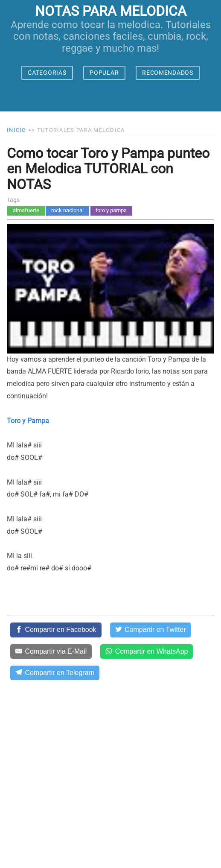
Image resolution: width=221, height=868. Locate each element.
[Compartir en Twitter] (151, 630)
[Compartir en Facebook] (56, 630)
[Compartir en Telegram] (55, 673)
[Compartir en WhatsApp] (147, 652)
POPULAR (104, 73)
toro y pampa (111, 210)
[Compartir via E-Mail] (51, 652)
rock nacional (67, 210)
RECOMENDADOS (167, 73)
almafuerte (26, 210)
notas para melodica (111, 11)
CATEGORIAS (47, 73)
